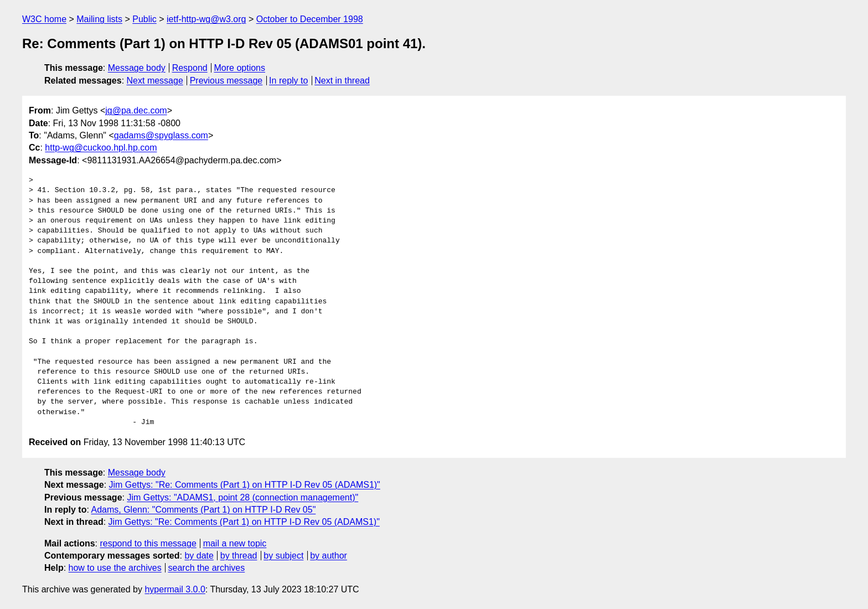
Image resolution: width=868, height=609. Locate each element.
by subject (283, 556)
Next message (155, 81)
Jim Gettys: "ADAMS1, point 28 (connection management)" (242, 497)
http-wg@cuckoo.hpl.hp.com (101, 148)
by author (329, 556)
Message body (137, 68)
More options (240, 68)
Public (144, 19)
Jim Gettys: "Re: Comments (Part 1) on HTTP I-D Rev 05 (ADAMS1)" (245, 485)
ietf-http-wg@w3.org (206, 19)
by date (199, 556)
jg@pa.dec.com (136, 110)
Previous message (226, 81)
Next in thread (342, 81)
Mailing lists (99, 19)
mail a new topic (235, 543)
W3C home (44, 19)
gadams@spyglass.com (161, 135)
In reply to (288, 81)
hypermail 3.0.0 (175, 589)
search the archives (207, 568)
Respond (190, 68)
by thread (239, 556)
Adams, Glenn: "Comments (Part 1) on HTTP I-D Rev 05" (203, 510)
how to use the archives (115, 568)
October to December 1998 (310, 19)
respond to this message (148, 543)
